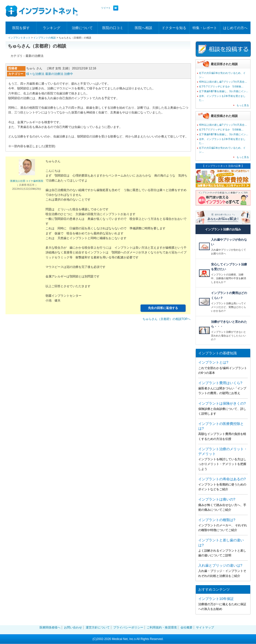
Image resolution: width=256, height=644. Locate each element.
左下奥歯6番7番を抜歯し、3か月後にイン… (224, 91)
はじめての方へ (235, 28)
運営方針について (98, 627)
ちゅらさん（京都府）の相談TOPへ (166, 319)
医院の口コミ (113, 28)
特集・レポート (205, 28)
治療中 (68, 74)
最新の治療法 (54, 74)
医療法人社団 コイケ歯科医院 (27, 181)
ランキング (51, 28)
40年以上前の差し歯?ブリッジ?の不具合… (223, 82)
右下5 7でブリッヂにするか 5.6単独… (221, 87)
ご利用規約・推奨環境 (162, 627)
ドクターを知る (174, 28)
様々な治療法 (35, 74)
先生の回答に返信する (163, 308)
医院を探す (21, 28)
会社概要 (186, 627)
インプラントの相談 (44, 38)
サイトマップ (205, 627)
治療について (82, 28)
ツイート (106, 8)
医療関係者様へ (50, 627)
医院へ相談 (143, 28)
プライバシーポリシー (128, 627)
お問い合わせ (73, 627)
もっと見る (243, 105)
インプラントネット (19, 38)
